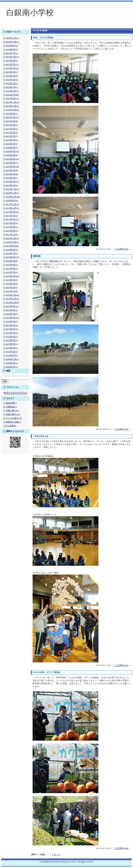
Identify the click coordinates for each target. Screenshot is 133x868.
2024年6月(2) (12, 49)
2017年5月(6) (12, 223)
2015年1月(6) (12, 291)
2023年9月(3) (12, 61)
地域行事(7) (11, 403)
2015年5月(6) (12, 280)
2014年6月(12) (12, 318)
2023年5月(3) (12, 72)
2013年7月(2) (12, 333)
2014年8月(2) (12, 310)
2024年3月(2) (12, 53)
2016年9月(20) (12, 246)
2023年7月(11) (12, 65)
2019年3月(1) (12, 178)
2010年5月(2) (12, 352)
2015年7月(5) (12, 272)
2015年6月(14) (12, 276)
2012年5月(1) (12, 344)
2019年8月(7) (12, 163)
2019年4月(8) (12, 174)
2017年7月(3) (12, 216)
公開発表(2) (11, 407)
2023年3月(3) (12, 80)
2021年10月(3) (12, 110)
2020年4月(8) (12, 155)
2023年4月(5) (12, 76)
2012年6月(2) (12, 340)
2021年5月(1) (12, 125)
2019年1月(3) (12, 185)
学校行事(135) (12, 411)
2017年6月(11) (12, 219)
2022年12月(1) (12, 91)
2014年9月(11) (12, 306)
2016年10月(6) (12, 242)
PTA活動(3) (11, 426)
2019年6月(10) (12, 167)
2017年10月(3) (12, 208)
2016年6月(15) (12, 257)
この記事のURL (121, 249)
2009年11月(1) (12, 359)
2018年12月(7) (12, 189)
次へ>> (57, 855)
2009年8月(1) (12, 367)
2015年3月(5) (12, 284)
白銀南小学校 (30, 12)
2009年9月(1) (12, 363)
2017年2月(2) (12, 231)
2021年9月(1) (12, 114)
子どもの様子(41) (14, 418)
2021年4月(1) (12, 129)
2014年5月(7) (12, 322)
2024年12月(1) (12, 38)
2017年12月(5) (12, 204)
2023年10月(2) (12, 57)
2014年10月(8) (12, 303)
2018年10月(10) (13, 197)
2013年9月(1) (12, 329)
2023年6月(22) (12, 68)
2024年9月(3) (12, 46)
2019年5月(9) (12, 170)
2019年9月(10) (12, 159)
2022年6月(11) (12, 98)
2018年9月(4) (12, 201)
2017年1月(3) (12, 235)
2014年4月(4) (12, 325)
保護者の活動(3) (13, 422)
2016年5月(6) (12, 261)
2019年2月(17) (12, 182)
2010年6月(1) (12, 348)
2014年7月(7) (12, 314)
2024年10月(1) (12, 42)
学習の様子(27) (13, 414)
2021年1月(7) (12, 136)
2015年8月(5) (12, 269)
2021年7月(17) (12, 117)
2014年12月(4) (12, 295)
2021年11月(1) (12, 106)
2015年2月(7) (12, 288)
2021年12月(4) (12, 102)
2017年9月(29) (12, 212)
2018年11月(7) (12, 193)
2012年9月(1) (12, 337)
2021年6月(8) (12, 121)
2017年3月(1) (12, 227)
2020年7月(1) (12, 144)
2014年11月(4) (12, 299)
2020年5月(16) (12, 151)
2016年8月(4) (12, 250)
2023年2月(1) (12, 83)
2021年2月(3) (12, 133)
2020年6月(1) (12, 148)
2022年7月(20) (12, 95)
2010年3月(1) (12, 356)
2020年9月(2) (12, 140)
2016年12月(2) (12, 238)
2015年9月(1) (12, 265)
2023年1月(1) (12, 87)
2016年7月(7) (12, 254)
